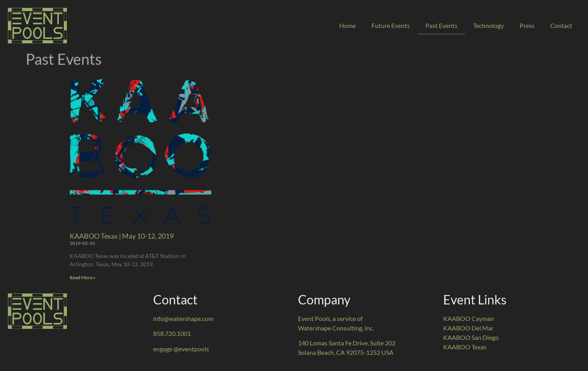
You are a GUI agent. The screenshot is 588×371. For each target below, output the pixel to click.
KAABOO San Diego (471, 337)
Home (348, 25)
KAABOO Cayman (469, 318)
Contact (561, 25)
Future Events (391, 25)
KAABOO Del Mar (468, 328)
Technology (488, 25)
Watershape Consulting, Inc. (336, 328)
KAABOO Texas (465, 347)
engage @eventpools (181, 349)
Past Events (441, 25)
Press (527, 25)
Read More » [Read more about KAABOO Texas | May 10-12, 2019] (83, 277)
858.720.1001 (172, 333)
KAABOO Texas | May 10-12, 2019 (122, 236)
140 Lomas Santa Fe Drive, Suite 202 (347, 343)
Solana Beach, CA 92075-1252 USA (346, 352)
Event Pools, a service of (330, 318)
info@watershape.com (183, 318)
